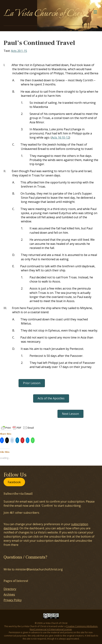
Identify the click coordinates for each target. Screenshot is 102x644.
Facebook (14, 482)
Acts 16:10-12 (60, 137)
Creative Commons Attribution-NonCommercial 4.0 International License (64, 628)
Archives (9, 594)
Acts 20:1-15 (19, 51)
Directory (10, 589)
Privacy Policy (13, 600)
